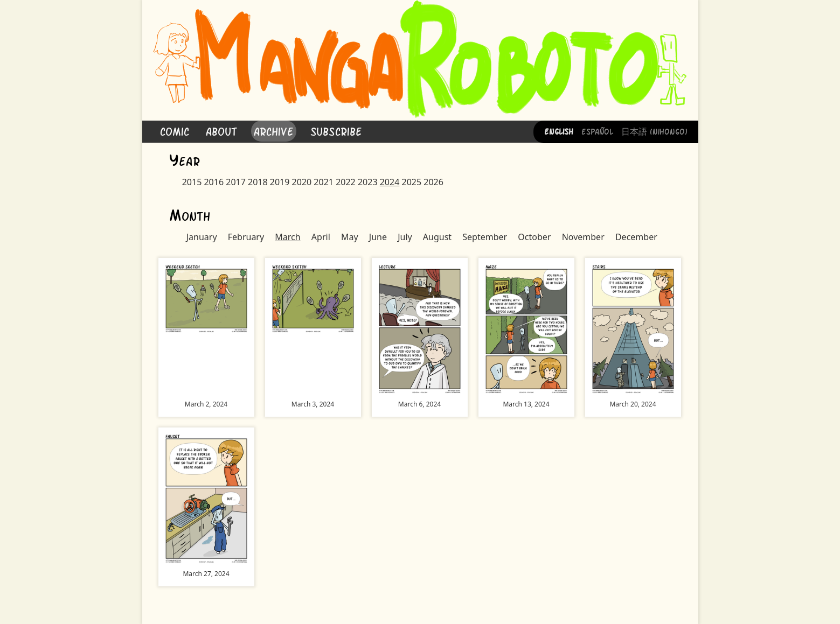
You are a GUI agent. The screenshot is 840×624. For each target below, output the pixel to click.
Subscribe (336, 131)
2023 (368, 182)
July (405, 237)
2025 (411, 182)
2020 (302, 182)
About (221, 131)
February (246, 237)
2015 (192, 182)
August (437, 237)
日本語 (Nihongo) (654, 131)
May (350, 237)
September (485, 237)
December (636, 237)
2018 (258, 182)
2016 (214, 182)
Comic (175, 131)
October (534, 237)
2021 (324, 182)
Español (597, 131)
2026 (433, 182)
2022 (346, 182)
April (321, 237)
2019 (280, 182)
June (378, 237)
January (202, 237)
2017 (236, 182)
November (583, 237)
